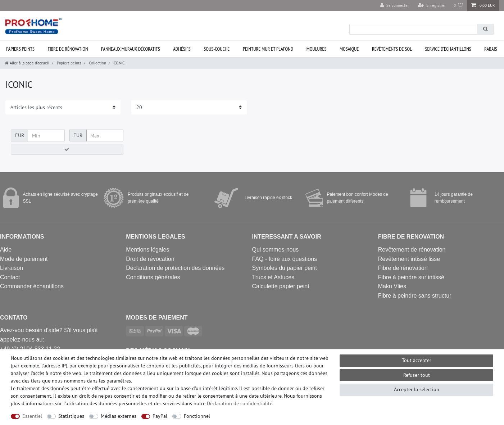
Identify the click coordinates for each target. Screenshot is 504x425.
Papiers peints (69, 63)
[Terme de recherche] (413, 29)
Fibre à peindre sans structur (415, 296)
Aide (6, 250)
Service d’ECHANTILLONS (448, 49)
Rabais (491, 49)
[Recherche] (485, 29)
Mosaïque (349, 49)
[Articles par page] (189, 107)
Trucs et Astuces (273, 277)
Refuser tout (417, 375)
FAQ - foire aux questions (285, 259)
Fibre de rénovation (68, 49)
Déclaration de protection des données (175, 268)
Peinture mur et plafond (268, 49)
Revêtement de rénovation (412, 250)
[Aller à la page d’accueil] (27, 63)
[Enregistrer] (432, 6)
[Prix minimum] (46, 136)
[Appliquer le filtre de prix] (67, 149)
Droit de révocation (150, 259)
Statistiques (71, 416)
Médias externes (119, 416)
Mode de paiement (24, 259)
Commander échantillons (32, 286)
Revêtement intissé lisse (409, 259)
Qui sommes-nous (276, 250)
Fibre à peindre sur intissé (411, 277)
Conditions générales (153, 277)
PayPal (160, 416)
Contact (10, 277)
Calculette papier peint (281, 286)
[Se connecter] (395, 6)
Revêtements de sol (392, 49)
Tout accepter (417, 360)
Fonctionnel (197, 416)
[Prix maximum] (105, 136)
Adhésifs (182, 49)
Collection (97, 63)
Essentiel (32, 416)
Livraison (12, 268)
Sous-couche (217, 49)
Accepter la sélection (417, 389)
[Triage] (63, 107)
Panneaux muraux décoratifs (131, 49)
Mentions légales (147, 250)
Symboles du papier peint (285, 268)
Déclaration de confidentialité (240, 403)
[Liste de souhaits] (458, 6)
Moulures (317, 49)
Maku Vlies (392, 286)
